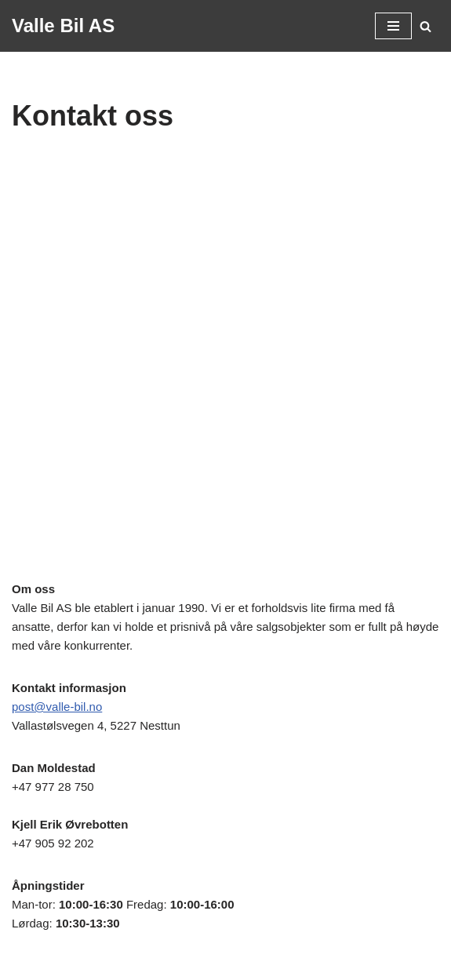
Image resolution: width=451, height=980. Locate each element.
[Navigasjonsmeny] (393, 26)
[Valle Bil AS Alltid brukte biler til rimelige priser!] (63, 26)
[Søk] (426, 26)
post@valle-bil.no (57, 707)
